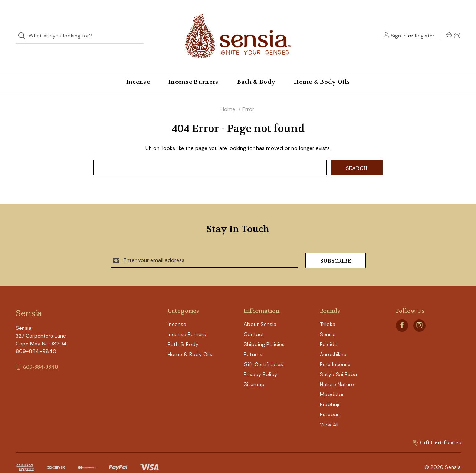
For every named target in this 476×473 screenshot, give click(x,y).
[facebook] (402, 313)
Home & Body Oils (322, 70)
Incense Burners (193, 70)
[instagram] (419, 313)
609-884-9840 (40, 354)
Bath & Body (256, 70)
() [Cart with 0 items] (454, 29)
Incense (138, 70)
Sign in (399, 30)
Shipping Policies (264, 332)
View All (329, 412)
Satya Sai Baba (338, 362)
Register (425, 30)
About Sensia (260, 312)
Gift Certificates (263, 352)
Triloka (328, 312)
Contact (254, 322)
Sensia (328, 322)
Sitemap (254, 372)
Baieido (329, 332)
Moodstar (332, 382)
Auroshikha (333, 342)
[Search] (24, 30)
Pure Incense (335, 352)
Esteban (330, 402)
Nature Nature (337, 372)
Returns (253, 342)
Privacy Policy (260, 362)
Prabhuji (329, 392)
